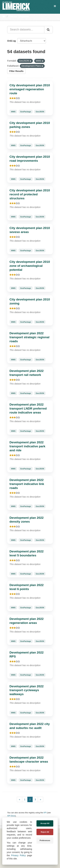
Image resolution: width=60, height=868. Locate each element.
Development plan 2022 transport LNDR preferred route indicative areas (28, 408)
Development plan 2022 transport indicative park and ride (27, 446)
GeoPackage (26, 112)
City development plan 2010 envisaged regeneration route (30, 89)
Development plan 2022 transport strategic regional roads (29, 337)
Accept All (45, 823)
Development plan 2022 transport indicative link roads (27, 484)
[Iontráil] (48, 30)
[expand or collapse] (55, 6)
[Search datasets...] (26, 30)
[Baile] (4, 16)
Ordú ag (12, 41)
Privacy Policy (18, 855)
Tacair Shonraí (19, 16)
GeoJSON (40, 112)
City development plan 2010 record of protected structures (30, 194)
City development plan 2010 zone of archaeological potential (30, 266)
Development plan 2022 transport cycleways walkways (26, 690)
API (45, 813)
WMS (13, 112)
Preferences (45, 840)
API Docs (11, 816)
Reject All (45, 832)
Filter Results (16, 71)
